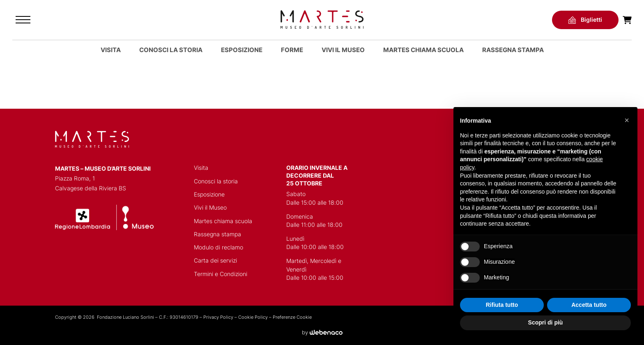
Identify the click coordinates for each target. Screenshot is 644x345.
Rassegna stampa (513, 50)
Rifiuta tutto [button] (502, 305)
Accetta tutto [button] (589, 305)
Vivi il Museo (343, 50)
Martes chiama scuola (223, 221)
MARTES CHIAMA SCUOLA (423, 50)
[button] (627, 120)
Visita (111, 50)
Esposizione (242, 50)
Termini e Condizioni (221, 274)
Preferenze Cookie (292, 317)
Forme (292, 50)
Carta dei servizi (215, 260)
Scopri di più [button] (546, 322)
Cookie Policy (253, 317)
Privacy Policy (218, 317)
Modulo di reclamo (218, 247)
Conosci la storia (171, 50)
